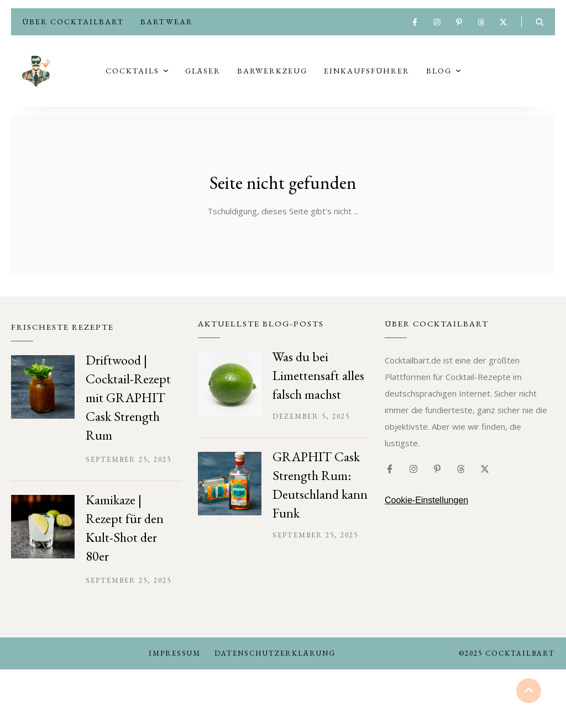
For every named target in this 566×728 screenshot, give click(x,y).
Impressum (175, 656)
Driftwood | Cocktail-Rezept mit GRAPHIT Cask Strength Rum (128, 401)
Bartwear (167, 22)
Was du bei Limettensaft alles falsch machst (318, 379)
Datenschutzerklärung (275, 656)
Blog (439, 73)
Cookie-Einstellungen (426, 503)
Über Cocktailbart (73, 22)
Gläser (203, 73)
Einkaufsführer (367, 73)
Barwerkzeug (272, 73)
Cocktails (132, 73)
